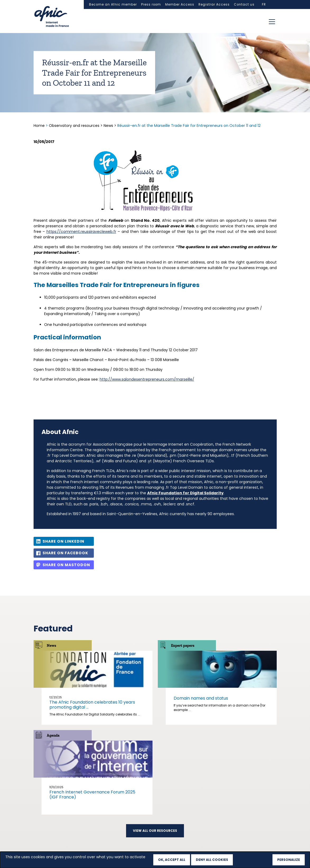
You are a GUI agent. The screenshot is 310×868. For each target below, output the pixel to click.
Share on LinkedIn (63, 541)
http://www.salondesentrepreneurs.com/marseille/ (147, 379)
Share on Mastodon (66, 565)
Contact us (244, 4)
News (108, 126)
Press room (151, 4)
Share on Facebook (65, 553)
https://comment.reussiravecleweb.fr (81, 232)
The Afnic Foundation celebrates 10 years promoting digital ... (92, 705)
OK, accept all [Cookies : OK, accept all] (172, 860)
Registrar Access (214, 4)
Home (40, 126)
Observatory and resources (74, 126)
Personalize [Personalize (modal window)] (289, 860)
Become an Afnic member (113, 4)
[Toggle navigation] (272, 22)
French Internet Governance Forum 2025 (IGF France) (92, 795)
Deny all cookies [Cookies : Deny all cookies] (212, 860)
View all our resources (155, 831)
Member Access (180, 4)
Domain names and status (201, 698)
